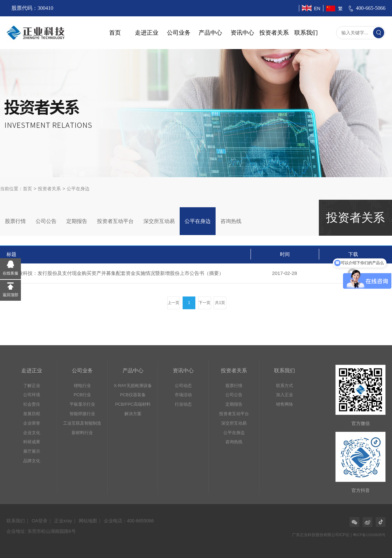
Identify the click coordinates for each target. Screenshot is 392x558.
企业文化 (32, 433)
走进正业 (147, 33)
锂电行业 (82, 386)
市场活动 (183, 395)
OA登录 (40, 521)
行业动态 (183, 404)
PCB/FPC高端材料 (133, 404)
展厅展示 (32, 451)
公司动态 (183, 386)
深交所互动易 (159, 221)
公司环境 (32, 395)
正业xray (63, 521)
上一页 (173, 303)
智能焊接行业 (82, 414)
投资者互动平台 (115, 221)
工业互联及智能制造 (82, 423)
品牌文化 (32, 461)
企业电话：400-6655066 (129, 521)
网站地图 (88, 521)
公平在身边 (198, 221)
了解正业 (32, 386)
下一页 (204, 303)
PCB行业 (82, 395)
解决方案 (133, 414)
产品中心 (210, 33)
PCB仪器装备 (133, 395)
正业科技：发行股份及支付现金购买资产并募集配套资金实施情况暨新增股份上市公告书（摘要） (118, 273)
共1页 (220, 303)
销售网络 (285, 404)
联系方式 (285, 386)
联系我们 (306, 33)
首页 (115, 33)
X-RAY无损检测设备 (133, 386)
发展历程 (32, 414)
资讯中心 (242, 33)
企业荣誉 (32, 423)
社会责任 (32, 404)
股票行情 (15, 221)
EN (317, 8)
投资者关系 (274, 33)
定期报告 (77, 221)
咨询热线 (231, 221)
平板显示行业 (82, 404)
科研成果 (32, 442)
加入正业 (285, 395)
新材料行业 (82, 433)
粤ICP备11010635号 (369, 535)
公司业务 (179, 33)
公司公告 (46, 221)
